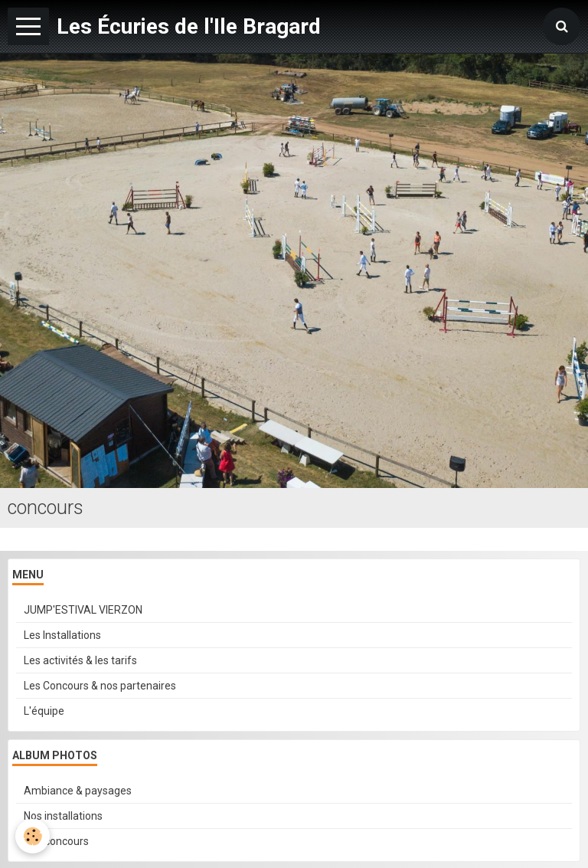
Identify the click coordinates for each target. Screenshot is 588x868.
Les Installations (62, 635)
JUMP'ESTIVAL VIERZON (83, 610)
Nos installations (63, 816)
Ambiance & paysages (78, 791)
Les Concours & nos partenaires (100, 686)
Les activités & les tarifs (80, 660)
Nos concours (56, 841)
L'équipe (44, 711)
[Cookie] (33, 836)
